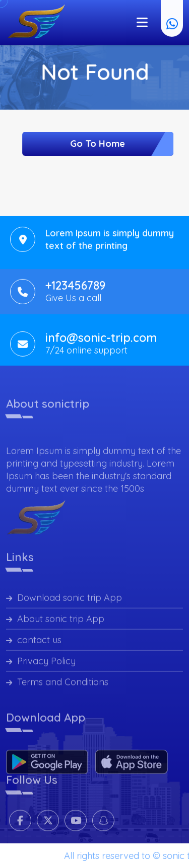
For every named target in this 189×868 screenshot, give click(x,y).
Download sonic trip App (64, 601)
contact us (34, 643)
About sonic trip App (55, 622)
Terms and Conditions (57, 685)
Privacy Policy (41, 664)
